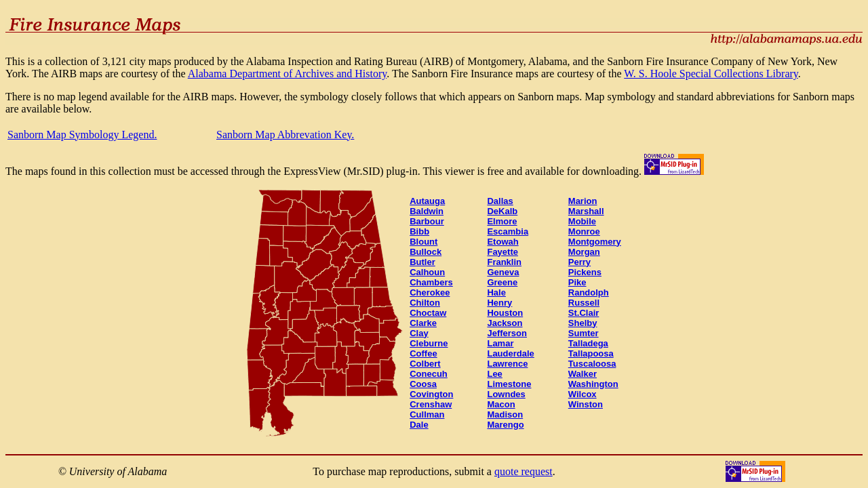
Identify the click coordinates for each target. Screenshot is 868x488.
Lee (494, 374)
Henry (499, 303)
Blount (423, 242)
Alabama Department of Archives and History (288, 74)
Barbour (427, 221)
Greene (502, 282)
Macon (501, 404)
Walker (583, 374)
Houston (505, 313)
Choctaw (428, 313)
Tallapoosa (591, 353)
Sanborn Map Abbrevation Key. (285, 135)
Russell (584, 303)
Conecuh (429, 374)
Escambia (508, 231)
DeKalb (502, 211)
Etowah (502, 242)
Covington (431, 394)
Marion (583, 201)
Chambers (431, 282)
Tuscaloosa (592, 364)
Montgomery (595, 242)
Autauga (427, 201)
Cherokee (430, 292)
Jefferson (507, 333)
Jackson (505, 323)
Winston (586, 404)
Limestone (509, 384)
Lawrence (507, 364)
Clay (419, 333)
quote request (524, 471)
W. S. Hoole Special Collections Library (711, 74)
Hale (496, 292)
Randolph (589, 292)
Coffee (423, 353)
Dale (419, 425)
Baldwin (427, 211)
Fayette (502, 252)
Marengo (505, 425)
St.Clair (584, 313)
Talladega (588, 343)
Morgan (584, 252)
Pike (577, 282)
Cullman (427, 414)
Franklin (504, 262)
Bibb (419, 231)
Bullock (426, 252)
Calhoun (427, 272)
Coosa (423, 384)
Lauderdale (510, 353)
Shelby (583, 323)
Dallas (500, 201)
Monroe (584, 231)
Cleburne (429, 343)
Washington (593, 384)
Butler (422, 262)
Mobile (582, 221)
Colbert (425, 364)
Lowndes (506, 394)
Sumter (584, 333)
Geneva (503, 272)
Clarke (423, 323)
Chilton (425, 303)
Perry (579, 262)
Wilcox (583, 394)
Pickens (585, 272)
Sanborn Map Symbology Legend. (82, 135)
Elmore (502, 221)
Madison (505, 414)
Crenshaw (431, 404)
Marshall (586, 211)
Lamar (500, 343)
